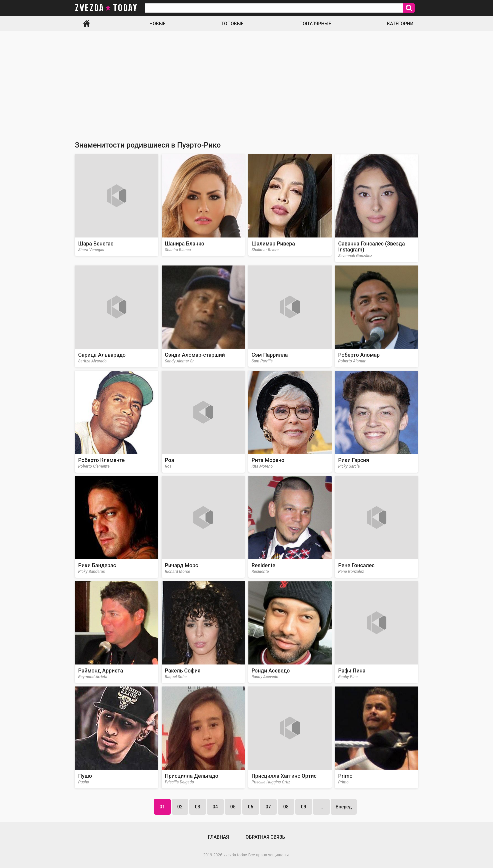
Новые (157, 24)
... (321, 807)
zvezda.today (235, 855)
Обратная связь (265, 837)
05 (233, 807)
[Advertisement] (247, 81)
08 (286, 807)
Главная (87, 24)
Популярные (315, 24)
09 (304, 807)
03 (198, 807)
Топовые (232, 24)
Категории (400, 24)
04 (215, 807)
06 (251, 807)
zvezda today (106, 8)
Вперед (344, 807)
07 (268, 807)
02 (180, 807)
